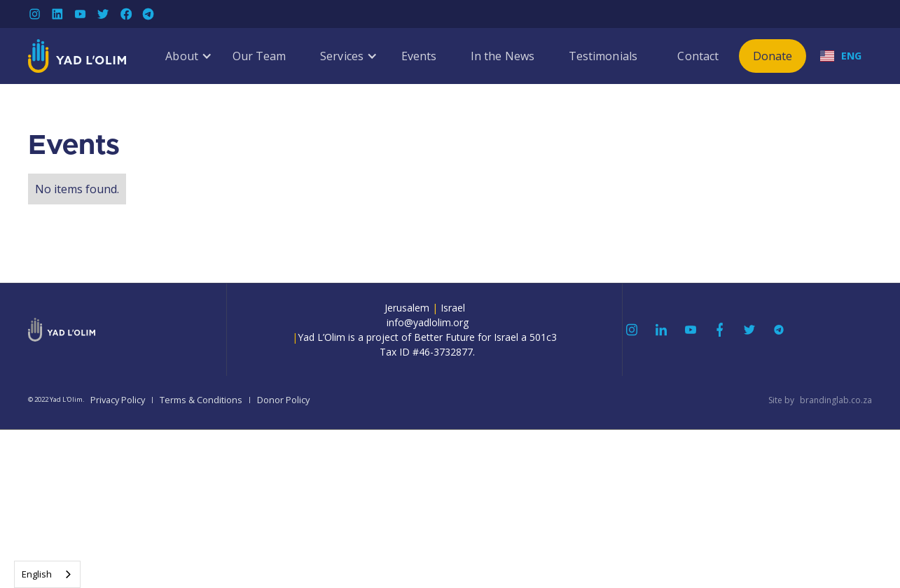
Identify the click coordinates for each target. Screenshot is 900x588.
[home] (77, 56)
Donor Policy (283, 400)
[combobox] (47, 574)
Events (419, 56)
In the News (503, 56)
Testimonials (603, 56)
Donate (773, 56)
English (37, 574)
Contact (698, 56)
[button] (182, 56)
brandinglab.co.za (836, 400)
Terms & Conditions (201, 400)
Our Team (259, 56)
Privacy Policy (118, 400)
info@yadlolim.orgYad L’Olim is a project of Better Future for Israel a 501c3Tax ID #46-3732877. (424, 337)
